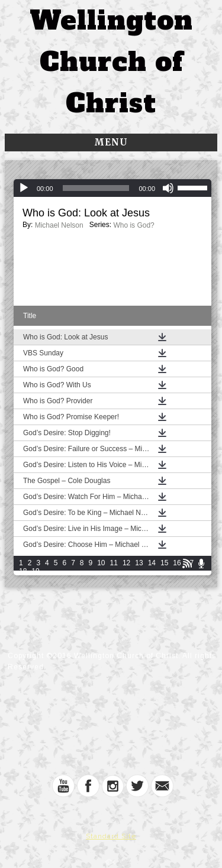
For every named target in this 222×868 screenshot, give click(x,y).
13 (139, 563)
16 (177, 563)
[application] (112, 188)
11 (114, 563)
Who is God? (133, 225)
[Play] (24, 188)
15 (164, 563)
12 (126, 563)
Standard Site (111, 836)
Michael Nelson (59, 225)
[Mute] (168, 188)
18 (23, 571)
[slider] (96, 188)
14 (152, 563)
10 (101, 563)
